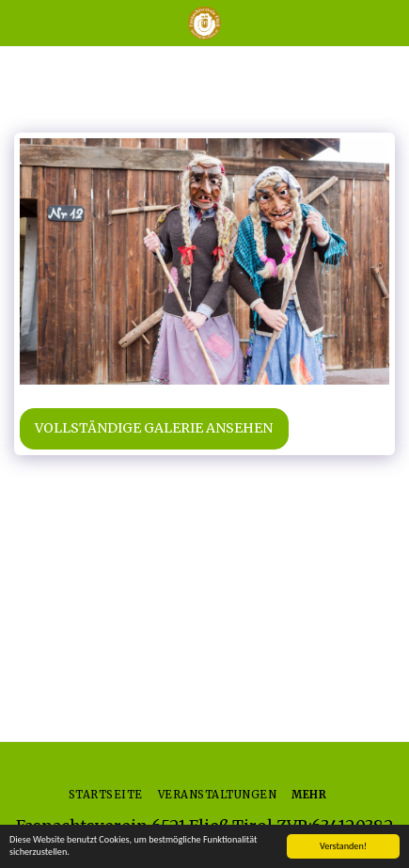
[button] (21, 22)
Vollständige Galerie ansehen (154, 428)
